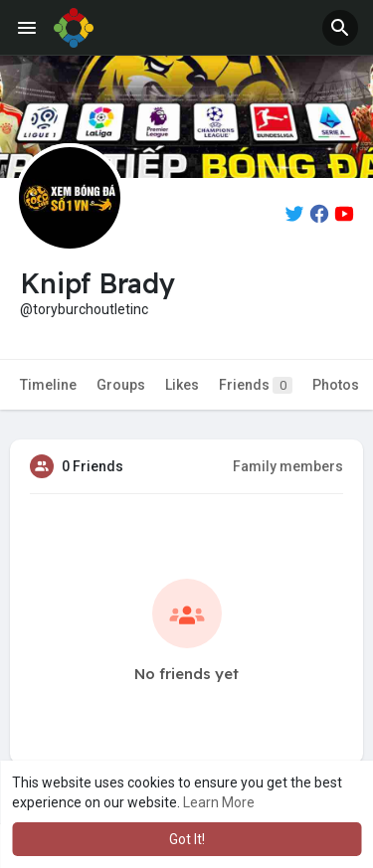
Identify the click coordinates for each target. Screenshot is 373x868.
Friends (256, 385)
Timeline (48, 385)
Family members (288, 466)
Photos (336, 385)
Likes (182, 385)
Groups (121, 385)
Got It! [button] (187, 839)
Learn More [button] (219, 802)
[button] (340, 28)
